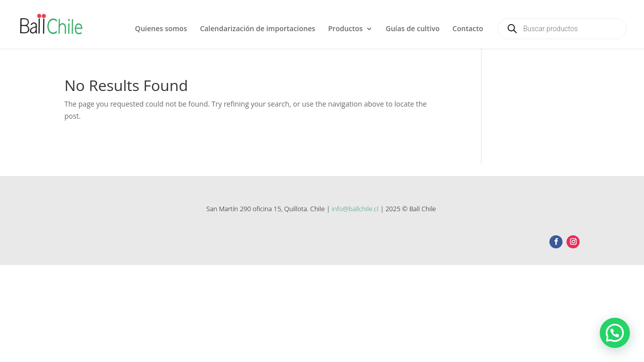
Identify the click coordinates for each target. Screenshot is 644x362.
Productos (345, 29)
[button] (615, 333)
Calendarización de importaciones (257, 29)
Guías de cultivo (413, 29)
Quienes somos (161, 29)
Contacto (468, 29)
